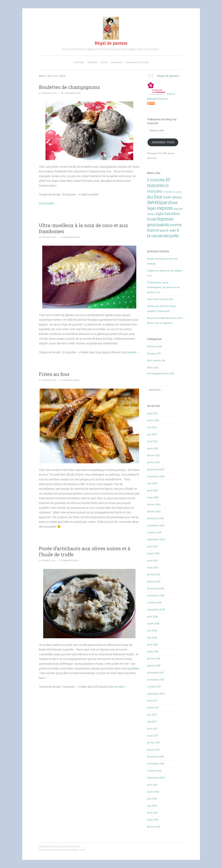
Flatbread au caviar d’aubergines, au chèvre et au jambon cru (163, 287)
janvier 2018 (154, 665)
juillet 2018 (153, 623)
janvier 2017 (154, 749)
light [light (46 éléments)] (160, 214)
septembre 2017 (156, 693)
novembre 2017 (156, 679)
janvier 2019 (154, 581)
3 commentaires (70, 380)
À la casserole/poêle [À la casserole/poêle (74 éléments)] (163, 233)
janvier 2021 (154, 462)
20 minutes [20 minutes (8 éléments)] (167, 192)
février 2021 (154, 455)
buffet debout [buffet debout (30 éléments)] (173, 197)
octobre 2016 (154, 771)
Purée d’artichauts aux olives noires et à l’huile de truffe (85, 551)
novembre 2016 (156, 763)
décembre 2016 (156, 757)
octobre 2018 (154, 602)
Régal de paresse (111, 43)
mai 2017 (152, 721)
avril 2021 (152, 441)
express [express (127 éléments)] (165, 208)
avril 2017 (152, 728)
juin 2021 (152, 427)
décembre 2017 (155, 672)
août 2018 (152, 616)
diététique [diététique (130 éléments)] (157, 202)
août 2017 (152, 700)
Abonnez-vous (163, 142)
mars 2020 (153, 497)
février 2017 (154, 742)
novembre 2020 (156, 476)
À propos (79, 62)
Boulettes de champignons (70, 87)
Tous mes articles (137, 62)
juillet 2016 (153, 792)
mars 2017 (153, 736)
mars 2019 (153, 567)
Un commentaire (71, 93)
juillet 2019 (153, 553)
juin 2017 (152, 715)
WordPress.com (76, 850)
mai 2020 (152, 483)
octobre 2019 (154, 532)
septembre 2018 (156, 609)
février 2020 (154, 504)
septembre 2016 (156, 778)
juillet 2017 (153, 707)
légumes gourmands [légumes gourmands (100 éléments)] (160, 222)
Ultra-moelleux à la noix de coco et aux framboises (84, 228)
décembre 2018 (156, 588)
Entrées (93, 62)
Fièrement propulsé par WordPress (60, 847)
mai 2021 (152, 434)
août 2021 (152, 413)
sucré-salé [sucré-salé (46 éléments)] (168, 230)
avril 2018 (152, 644)
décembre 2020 (156, 469)
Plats (104, 62)
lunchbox (133, 668)
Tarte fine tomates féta (160, 299)
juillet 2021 (153, 420)
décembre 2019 (156, 518)
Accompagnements (158, 373)
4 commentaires (70, 237)
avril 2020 (153, 490)
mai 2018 (152, 637)
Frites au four (54, 374)
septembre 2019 (156, 539)
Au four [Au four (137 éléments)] (155, 197)
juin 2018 (152, 630)
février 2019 (154, 574)
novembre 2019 (156, 525)
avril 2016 (152, 813)
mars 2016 (153, 820)
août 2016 (152, 784)
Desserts (117, 62)
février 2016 (154, 827)
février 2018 (154, 658)
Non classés (154, 360)
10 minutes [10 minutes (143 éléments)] (159, 182)
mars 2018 (153, 651)
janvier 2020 (154, 511)
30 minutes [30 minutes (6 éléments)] (177, 192)
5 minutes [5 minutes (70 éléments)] (156, 180)
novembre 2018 (156, 595)
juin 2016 (152, 799)
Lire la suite (48, 203)
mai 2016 (152, 805)
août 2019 (152, 546)
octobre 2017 (154, 686)
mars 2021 (153, 448)
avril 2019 (152, 560)
